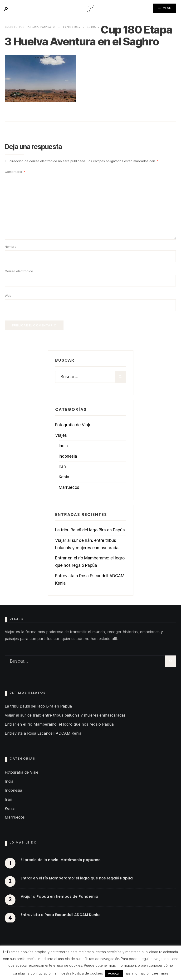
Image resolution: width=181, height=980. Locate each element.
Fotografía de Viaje (73, 425)
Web (8, 296)
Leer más (160, 973)
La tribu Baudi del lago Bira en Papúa (90, 530)
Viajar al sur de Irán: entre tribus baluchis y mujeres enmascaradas (65, 715)
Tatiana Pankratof (41, 27)
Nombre (11, 247)
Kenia (64, 477)
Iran (62, 466)
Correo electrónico (19, 271)
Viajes (61, 435)
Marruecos (69, 487)
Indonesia (68, 456)
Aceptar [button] (114, 973)
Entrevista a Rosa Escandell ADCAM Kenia (43, 733)
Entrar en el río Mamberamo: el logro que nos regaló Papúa (59, 724)
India (63, 446)
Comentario (15, 172)
